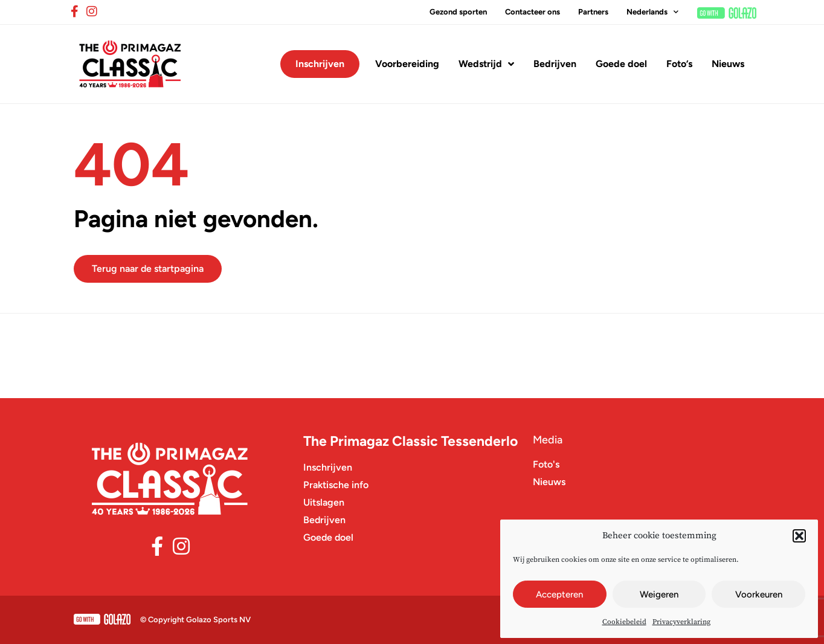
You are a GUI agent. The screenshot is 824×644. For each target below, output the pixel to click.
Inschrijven (320, 64)
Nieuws (728, 64)
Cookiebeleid (624, 622)
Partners (593, 12)
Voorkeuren (759, 594)
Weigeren (659, 594)
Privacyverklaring (681, 622)
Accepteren (559, 594)
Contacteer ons (533, 12)
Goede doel (621, 64)
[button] (799, 536)
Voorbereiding (407, 64)
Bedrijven (555, 64)
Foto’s (679, 64)
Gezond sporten (458, 12)
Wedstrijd (486, 64)
